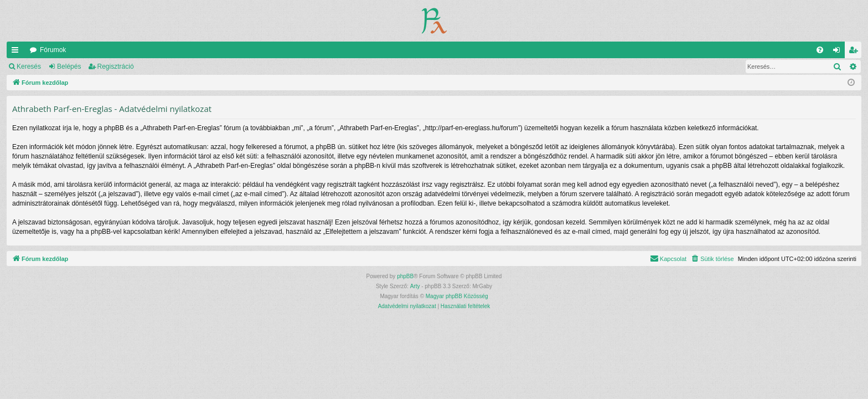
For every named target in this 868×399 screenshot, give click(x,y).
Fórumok (53, 50)
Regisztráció (116, 66)
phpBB (405, 276)
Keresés (29, 66)
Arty (415, 286)
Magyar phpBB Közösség (457, 296)
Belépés (69, 66)
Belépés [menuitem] (839, 52)
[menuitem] (820, 50)
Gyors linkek (17, 52)
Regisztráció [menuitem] (856, 52)
